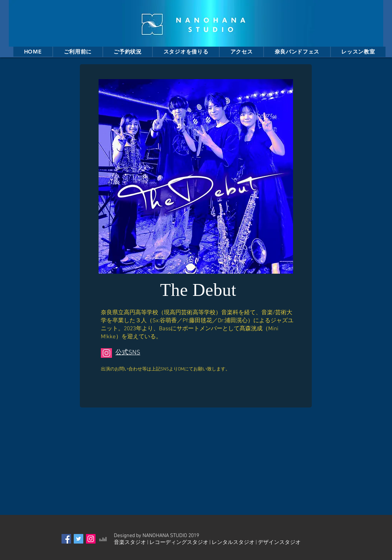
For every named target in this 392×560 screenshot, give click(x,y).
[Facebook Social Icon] (66, 539)
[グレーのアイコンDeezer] (103, 539)
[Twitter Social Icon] (79, 539)
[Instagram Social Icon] (91, 539)
